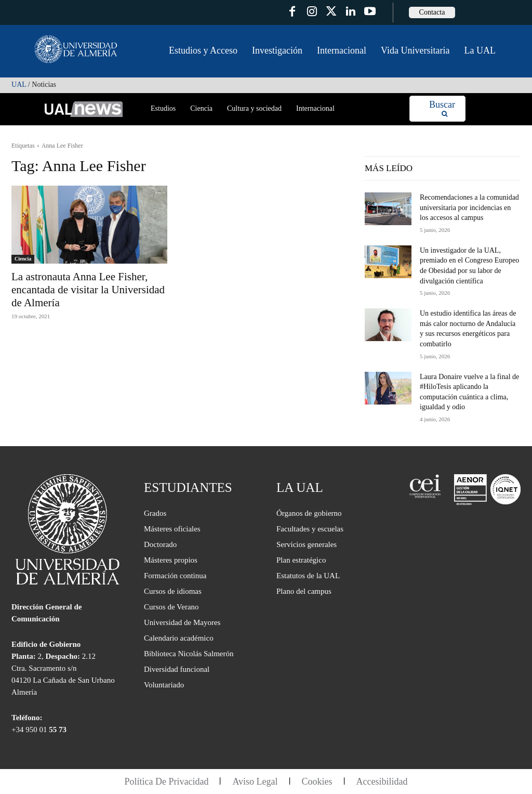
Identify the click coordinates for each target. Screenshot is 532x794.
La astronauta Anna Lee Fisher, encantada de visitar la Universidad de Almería (88, 290)
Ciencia (23, 259)
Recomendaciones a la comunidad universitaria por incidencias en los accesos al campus (469, 207)
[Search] (442, 109)
